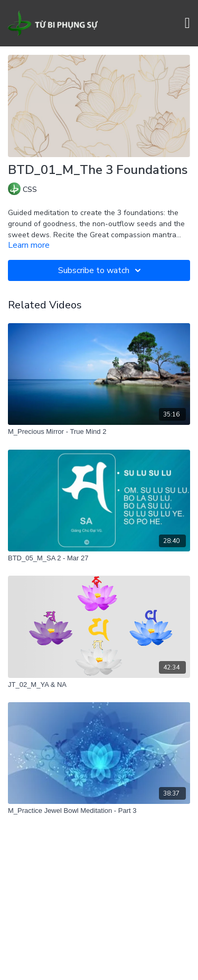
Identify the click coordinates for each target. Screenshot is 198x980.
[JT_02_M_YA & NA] (99, 685)
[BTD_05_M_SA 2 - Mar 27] (99, 558)
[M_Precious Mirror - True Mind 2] (99, 432)
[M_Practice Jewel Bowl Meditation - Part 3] (99, 811)
